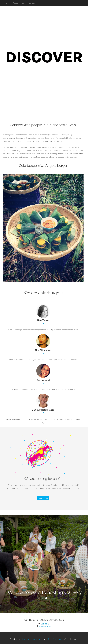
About (15, 3)
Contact (32, 3)
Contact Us (43, 498)
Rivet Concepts (55, 639)
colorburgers (45, 626)
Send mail (45, 624)
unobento (38, 639)
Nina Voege (27, 639)
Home (7, 3)
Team (23, 3)
